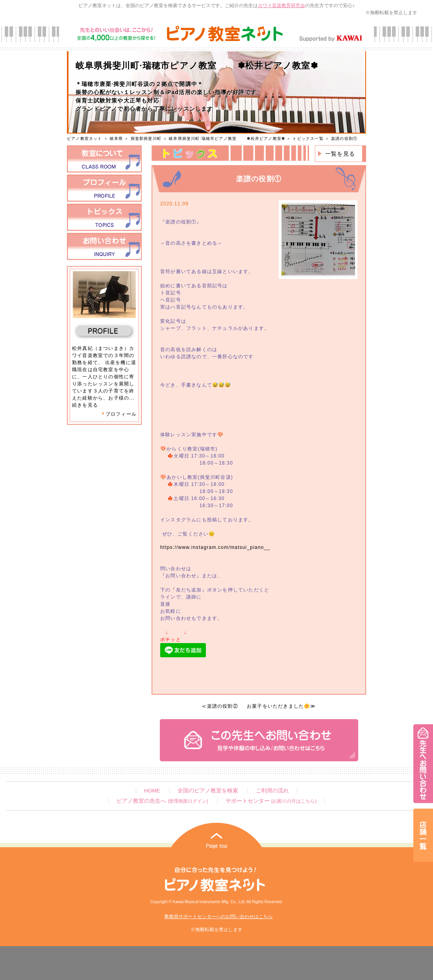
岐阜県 (117, 139)
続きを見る (85, 405)
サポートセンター (271, 801)
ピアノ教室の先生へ (162, 801)
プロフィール (119, 414)
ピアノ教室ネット (85, 139)
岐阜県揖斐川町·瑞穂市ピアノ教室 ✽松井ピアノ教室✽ (227, 139)
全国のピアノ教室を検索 (208, 791)
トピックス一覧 (308, 139)
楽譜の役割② (223, 706)
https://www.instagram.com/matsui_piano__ (215, 547)
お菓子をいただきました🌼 (278, 706)
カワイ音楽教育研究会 (281, 6)
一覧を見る (340, 154)
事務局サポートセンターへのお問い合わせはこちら (218, 917)
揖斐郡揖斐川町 (146, 139)
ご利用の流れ (272, 791)
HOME (152, 791)
